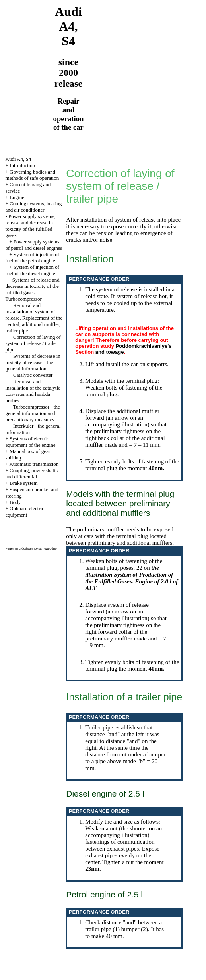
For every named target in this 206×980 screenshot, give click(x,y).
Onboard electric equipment (25, 512)
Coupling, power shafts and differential (32, 474)
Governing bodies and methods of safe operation (32, 175)
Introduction (22, 165)
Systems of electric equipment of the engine (31, 442)
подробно (50, 549)
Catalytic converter (33, 375)
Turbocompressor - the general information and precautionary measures (33, 413)
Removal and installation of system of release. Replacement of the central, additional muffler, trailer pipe (34, 318)
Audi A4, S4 (18, 159)
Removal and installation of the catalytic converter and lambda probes (33, 391)
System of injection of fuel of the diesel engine (33, 270)
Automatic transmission (34, 464)
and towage (110, 352)
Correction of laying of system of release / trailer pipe (33, 343)
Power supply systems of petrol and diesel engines (34, 245)
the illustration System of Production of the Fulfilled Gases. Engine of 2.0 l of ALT (131, 578)
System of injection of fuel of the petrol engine (33, 258)
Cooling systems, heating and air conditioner (34, 207)
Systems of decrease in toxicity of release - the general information (33, 362)
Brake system (23, 483)
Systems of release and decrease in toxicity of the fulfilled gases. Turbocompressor (33, 289)
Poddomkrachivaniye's (143, 346)
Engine (17, 197)
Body (15, 502)
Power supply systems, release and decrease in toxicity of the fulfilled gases (31, 226)
